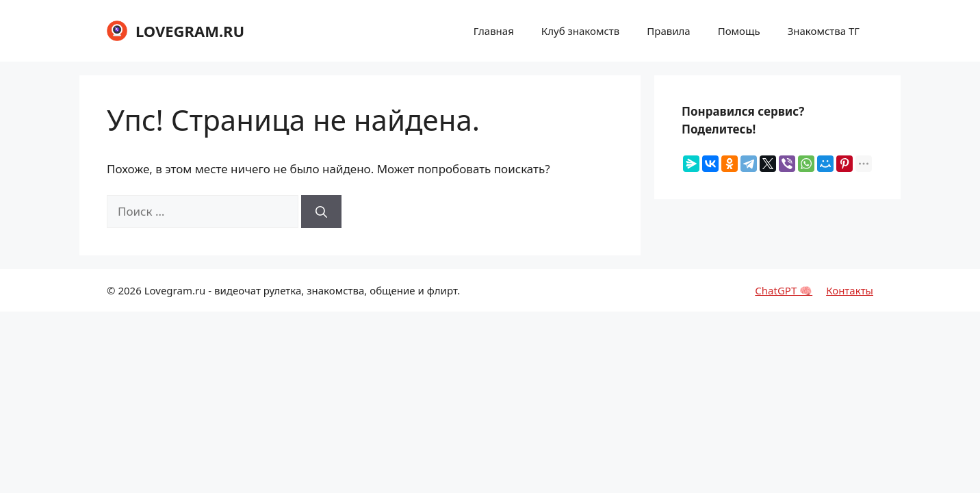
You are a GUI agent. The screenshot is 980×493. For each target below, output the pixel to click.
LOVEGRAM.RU (190, 31)
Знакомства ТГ (824, 31)
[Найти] (321, 212)
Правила (668, 31)
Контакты (850, 290)
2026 (129, 290)
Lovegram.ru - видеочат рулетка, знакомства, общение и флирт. (302, 290)
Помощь (739, 31)
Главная (494, 31)
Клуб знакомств (580, 31)
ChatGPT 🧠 (784, 290)
